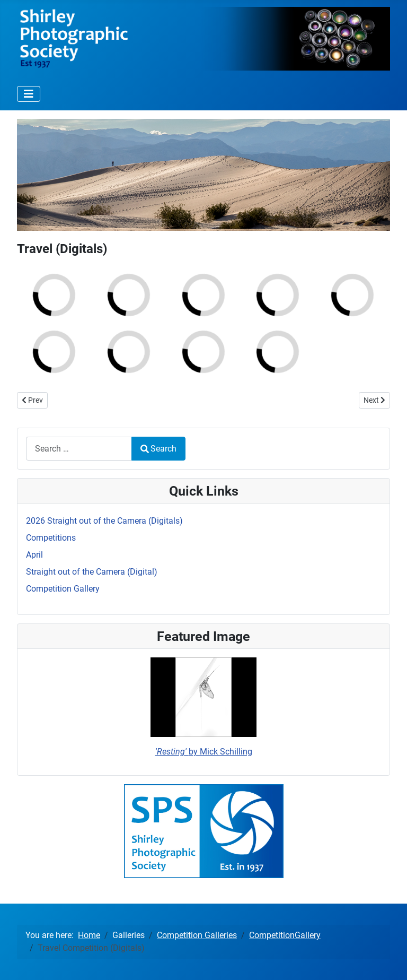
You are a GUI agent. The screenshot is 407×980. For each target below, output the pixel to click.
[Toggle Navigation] (29, 94)
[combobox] (79, 449)
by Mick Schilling (204, 752)
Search (158, 449)
